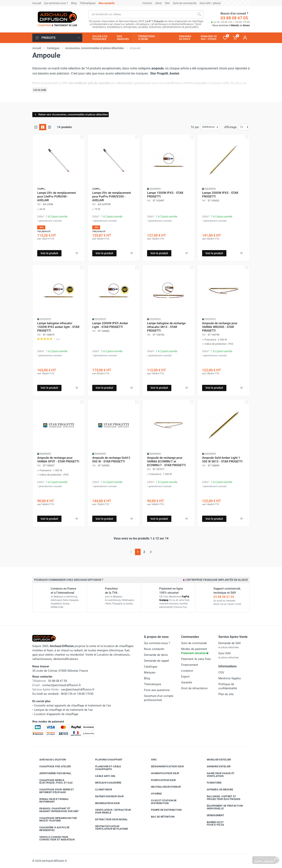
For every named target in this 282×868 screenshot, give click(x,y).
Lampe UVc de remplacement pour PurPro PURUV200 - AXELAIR (112, 197)
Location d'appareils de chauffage (56, 714)
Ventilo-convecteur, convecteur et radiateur (54, 838)
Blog (74, 3)
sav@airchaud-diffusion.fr (78, 689)
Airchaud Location (50, 760)
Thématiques (88, 3)
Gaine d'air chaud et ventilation (218, 775)
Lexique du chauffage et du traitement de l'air (63, 710)
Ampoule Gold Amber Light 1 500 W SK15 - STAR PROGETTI (222, 460)
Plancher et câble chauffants (105, 768)
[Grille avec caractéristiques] (43, 127)
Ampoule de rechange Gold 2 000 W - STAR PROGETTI (111, 460)
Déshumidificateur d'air (164, 767)
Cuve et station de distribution (161, 802)
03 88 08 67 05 (234, 18)
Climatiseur (101, 790)
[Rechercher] (199, 14)
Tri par (195, 127)
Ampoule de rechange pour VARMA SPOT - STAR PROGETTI (58, 460)
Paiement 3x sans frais (196, 659)
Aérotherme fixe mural (52, 773)
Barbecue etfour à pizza (212, 824)
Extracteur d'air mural (109, 820)
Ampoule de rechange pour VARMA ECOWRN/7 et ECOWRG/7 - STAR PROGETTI (166, 461)
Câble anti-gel (103, 776)
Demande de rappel (156, 661)
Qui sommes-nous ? (56, 3)
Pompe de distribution (163, 810)
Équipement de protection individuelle (222, 807)
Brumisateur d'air (104, 803)
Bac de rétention (160, 817)
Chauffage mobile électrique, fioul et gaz (53, 781)
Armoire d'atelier (216, 767)
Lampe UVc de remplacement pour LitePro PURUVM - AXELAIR (56, 197)
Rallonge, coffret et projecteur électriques (221, 798)
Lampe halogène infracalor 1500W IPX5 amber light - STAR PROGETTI (58, 327)
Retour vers (71, 114)
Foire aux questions (157, 690)
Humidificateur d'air (162, 773)
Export (185, 677)
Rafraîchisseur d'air (106, 796)
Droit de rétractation (194, 688)
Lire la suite (40, 90)
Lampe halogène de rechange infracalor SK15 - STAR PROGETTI (166, 327)
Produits (58, 38)
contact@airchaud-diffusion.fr (61, 685)
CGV (221, 672)
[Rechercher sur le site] (142, 14)
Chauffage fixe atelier (52, 767)
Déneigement (213, 815)
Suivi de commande (185, 3)
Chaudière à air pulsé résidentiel (51, 829)
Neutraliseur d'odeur (163, 787)
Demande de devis (156, 655)
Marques (150, 672)
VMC (151, 760)
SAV (167, 3)
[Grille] (36, 127)
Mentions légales (230, 678)
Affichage (230, 127)
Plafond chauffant (106, 760)
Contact (147, 3)
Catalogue (151, 667)
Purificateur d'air (160, 780)
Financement (190, 665)
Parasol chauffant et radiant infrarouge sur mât (56, 810)
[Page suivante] (151, 552)
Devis (159, 3)
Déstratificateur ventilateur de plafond (109, 828)
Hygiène (153, 794)
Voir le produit (49, 253)
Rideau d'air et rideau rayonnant (51, 800)
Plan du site (226, 694)
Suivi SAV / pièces (210, 3)
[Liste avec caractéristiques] (50, 127)
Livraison (187, 671)
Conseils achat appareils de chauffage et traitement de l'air (73, 706)
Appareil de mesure (217, 790)
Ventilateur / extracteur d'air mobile (110, 811)
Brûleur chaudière (105, 783)
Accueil (37, 3)
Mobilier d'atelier (216, 760)
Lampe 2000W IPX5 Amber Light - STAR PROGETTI (110, 325)
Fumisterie (211, 783)
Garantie (187, 682)
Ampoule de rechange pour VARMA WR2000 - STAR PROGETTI (220, 327)
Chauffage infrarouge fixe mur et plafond (55, 819)
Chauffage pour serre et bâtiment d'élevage (54, 791)
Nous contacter (154, 649)
